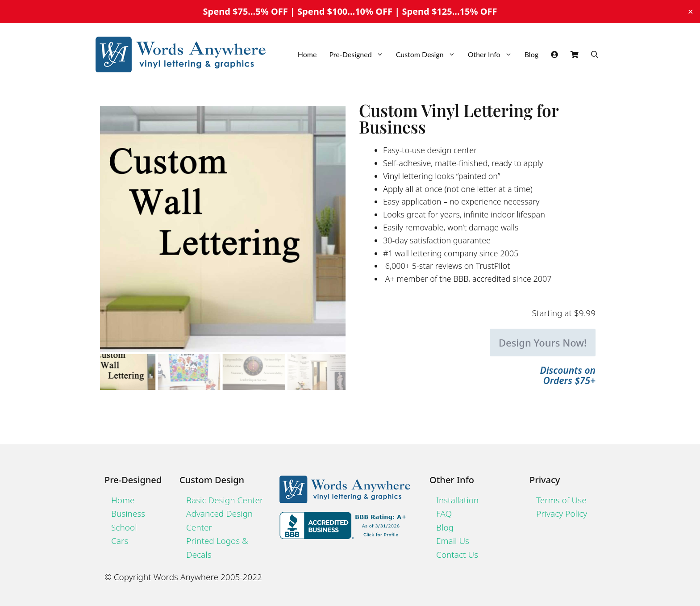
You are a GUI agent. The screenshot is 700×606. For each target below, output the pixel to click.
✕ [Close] (690, 12)
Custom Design (429, 54)
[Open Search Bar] (595, 54)
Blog (531, 54)
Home (307, 54)
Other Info (493, 54)
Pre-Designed (359, 54)
